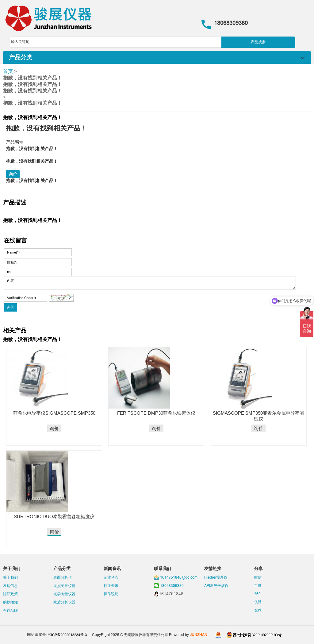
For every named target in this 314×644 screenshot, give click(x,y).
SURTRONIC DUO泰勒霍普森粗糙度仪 (54, 516)
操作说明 (111, 594)
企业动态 (111, 577)
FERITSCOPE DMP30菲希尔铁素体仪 (156, 413)
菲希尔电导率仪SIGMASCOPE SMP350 (54, 413)
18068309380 (172, 586)
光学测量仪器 (64, 594)
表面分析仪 (63, 577)
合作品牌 (10, 610)
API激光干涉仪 (216, 586)
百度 (258, 586)
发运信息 (10, 586)
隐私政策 (10, 594)
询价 (13, 174)
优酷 (258, 602)
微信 (258, 577)
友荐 (258, 610)
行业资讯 (111, 586)
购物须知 (10, 602)
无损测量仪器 (64, 586)
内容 (150, 283)
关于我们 (10, 577)
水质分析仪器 (64, 602)
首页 (8, 71)
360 (257, 594)
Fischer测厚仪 (216, 577)
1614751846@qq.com (179, 577)
